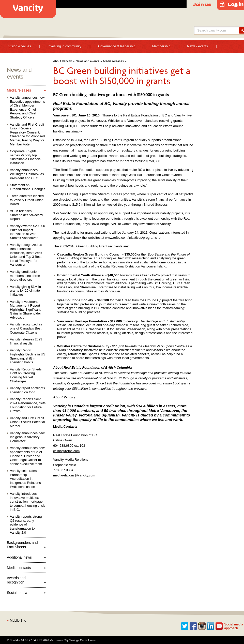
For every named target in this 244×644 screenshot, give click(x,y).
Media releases (113, 61)
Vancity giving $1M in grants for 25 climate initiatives (25, 291)
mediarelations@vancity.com (74, 475)
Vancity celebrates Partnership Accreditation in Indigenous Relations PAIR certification (25, 479)
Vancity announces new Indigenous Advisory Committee (27, 437)
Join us (202, 4)
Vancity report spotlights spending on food (27, 390)
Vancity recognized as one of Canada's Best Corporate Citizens (26, 328)
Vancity (28, 9)
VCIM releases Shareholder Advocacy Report (26, 215)
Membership (161, 46)
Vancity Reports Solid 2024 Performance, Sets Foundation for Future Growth (28, 405)
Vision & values (20, 46)
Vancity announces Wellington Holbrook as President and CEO (27, 174)
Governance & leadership (117, 46)
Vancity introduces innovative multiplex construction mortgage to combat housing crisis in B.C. (28, 501)
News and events (87, 61)
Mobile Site (18, 620)
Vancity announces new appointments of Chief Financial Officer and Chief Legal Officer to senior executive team (27, 456)
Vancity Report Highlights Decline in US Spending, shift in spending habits (28, 356)
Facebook (193, 626)
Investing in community (65, 46)
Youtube (219, 626)
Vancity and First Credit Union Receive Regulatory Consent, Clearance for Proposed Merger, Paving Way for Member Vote (27, 134)
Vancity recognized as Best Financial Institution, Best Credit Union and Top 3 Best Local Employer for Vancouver (26, 255)
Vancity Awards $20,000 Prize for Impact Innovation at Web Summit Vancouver (27, 232)
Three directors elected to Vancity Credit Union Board (27, 200)
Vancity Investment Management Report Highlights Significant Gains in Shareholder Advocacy (25, 310)
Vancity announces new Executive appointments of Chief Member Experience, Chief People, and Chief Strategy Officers (27, 107)
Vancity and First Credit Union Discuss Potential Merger (27, 422)
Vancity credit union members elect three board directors (25, 276)
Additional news (19, 557)
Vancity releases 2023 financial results (26, 341)
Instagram (202, 626)
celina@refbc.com (66, 451)
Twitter (185, 626)
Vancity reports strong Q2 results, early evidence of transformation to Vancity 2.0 (26, 524)
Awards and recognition (16, 580)
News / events (197, 46)
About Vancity (62, 61)
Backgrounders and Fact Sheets (22, 545)
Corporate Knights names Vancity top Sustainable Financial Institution (26, 157)
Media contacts (19, 568)
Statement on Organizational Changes (28, 187)
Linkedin (211, 626)
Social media (17, 593)
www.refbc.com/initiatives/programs (131, 238)
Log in (236, 4)
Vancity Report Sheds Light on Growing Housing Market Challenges (26, 375)
